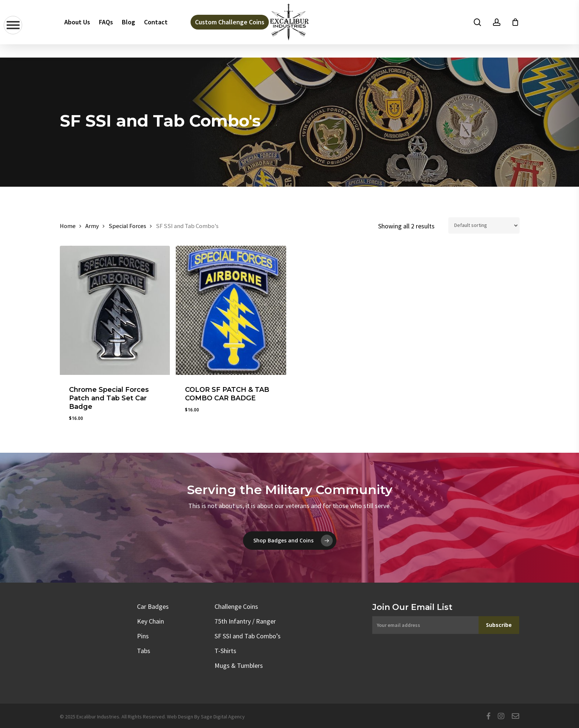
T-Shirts (225, 651)
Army (92, 226)
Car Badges (153, 606)
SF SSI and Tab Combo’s (248, 636)
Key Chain (150, 621)
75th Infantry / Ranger (245, 621)
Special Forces (127, 226)
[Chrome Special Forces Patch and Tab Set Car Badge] (115, 310)
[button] (290, 541)
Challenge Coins (236, 606)
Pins (143, 636)
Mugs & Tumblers (239, 665)
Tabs (144, 651)
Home (68, 226)
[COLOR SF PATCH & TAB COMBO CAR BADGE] (231, 310)
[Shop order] (484, 225)
